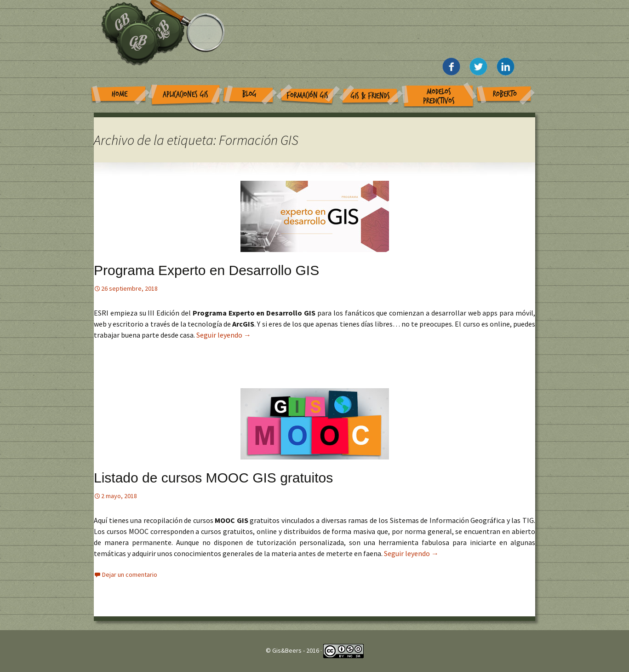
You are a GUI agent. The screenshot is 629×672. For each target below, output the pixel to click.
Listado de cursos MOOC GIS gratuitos (213, 478)
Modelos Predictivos (439, 96)
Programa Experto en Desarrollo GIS (206, 270)
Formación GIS (307, 95)
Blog (249, 94)
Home (120, 94)
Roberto (505, 94)
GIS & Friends (370, 96)
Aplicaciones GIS (186, 95)
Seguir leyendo (224, 335)
